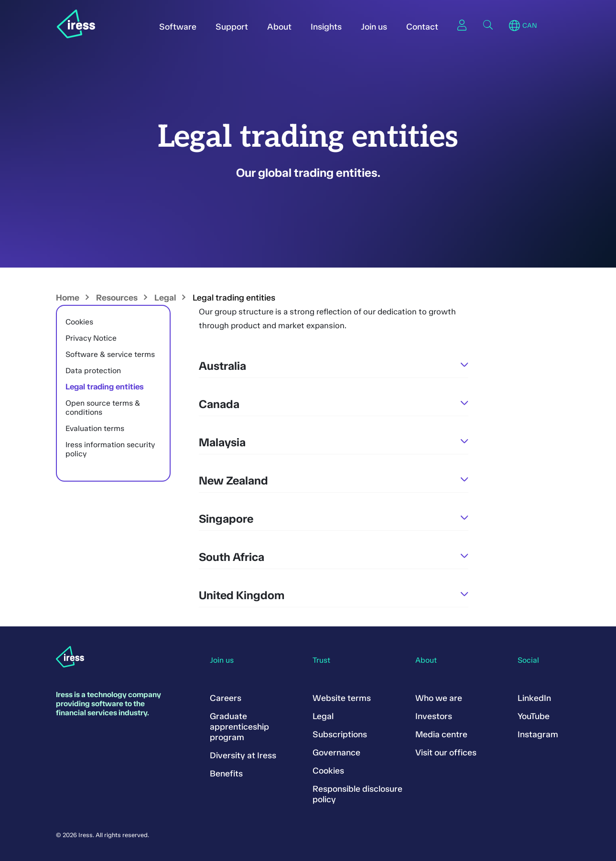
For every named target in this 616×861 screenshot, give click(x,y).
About (279, 27)
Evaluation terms (95, 428)
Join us (374, 27)
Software (178, 27)
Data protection (93, 371)
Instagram (538, 734)
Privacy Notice (91, 338)
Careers (226, 698)
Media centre (441, 734)
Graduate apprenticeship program (239, 727)
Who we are (439, 698)
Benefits (226, 774)
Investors (434, 716)
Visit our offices (446, 753)
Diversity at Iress (243, 755)
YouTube (534, 716)
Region (514, 26)
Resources (117, 298)
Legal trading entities (105, 387)
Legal (165, 298)
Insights (326, 27)
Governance (336, 753)
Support (232, 27)
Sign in (462, 25)
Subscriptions (340, 734)
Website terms (342, 698)
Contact (422, 27)
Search (488, 25)
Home (68, 298)
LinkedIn (534, 698)
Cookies (79, 322)
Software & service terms (110, 354)
